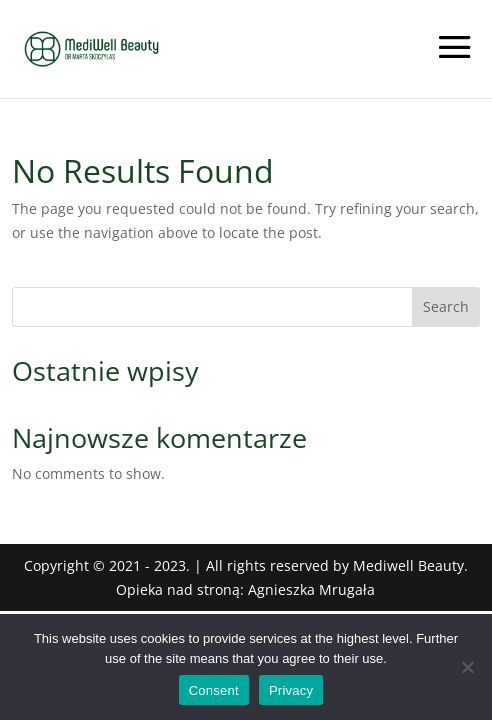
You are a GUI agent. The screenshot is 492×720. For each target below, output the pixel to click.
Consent (214, 690)
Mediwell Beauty (408, 565)
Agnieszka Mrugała (311, 589)
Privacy (291, 690)
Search (446, 306)
